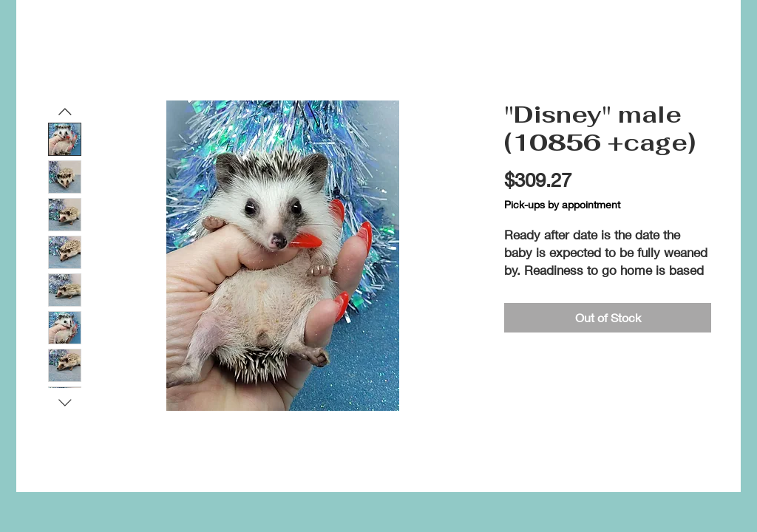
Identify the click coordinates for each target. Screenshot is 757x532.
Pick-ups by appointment (562, 204)
